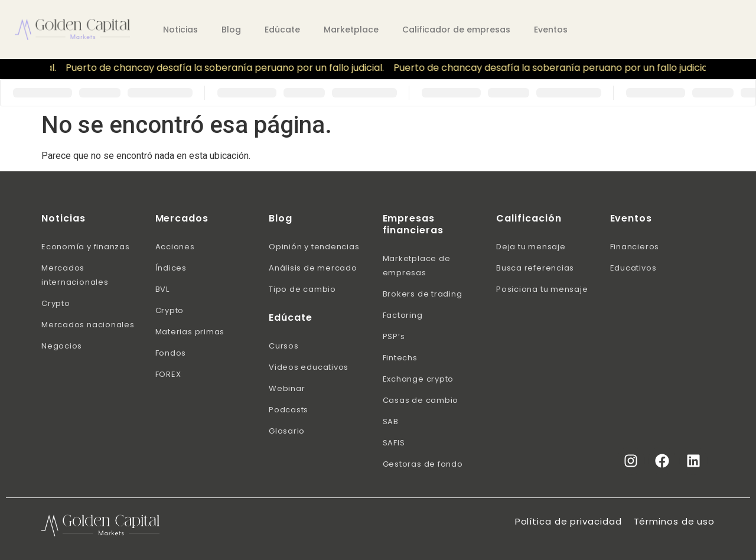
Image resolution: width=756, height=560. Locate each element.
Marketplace (351, 30)
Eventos (551, 30)
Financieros (635, 247)
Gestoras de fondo (423, 464)
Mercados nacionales (88, 325)
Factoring (403, 315)
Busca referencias (535, 268)
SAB (391, 421)
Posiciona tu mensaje (542, 289)
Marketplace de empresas (417, 266)
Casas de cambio (421, 400)
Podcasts (289, 410)
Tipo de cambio (302, 289)
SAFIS (394, 443)
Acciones (175, 247)
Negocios (62, 346)
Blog (231, 30)
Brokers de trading (423, 294)
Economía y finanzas (86, 247)
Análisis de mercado (313, 268)
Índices (171, 268)
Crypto (56, 303)
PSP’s (394, 336)
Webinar (287, 388)
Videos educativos (309, 367)
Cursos (284, 346)
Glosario (287, 431)
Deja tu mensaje (531, 247)
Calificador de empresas (456, 30)
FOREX (168, 374)
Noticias (180, 30)
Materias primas (190, 332)
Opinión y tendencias (314, 247)
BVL (162, 289)
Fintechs (400, 358)
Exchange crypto (418, 379)
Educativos (633, 268)
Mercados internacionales (75, 275)
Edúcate (282, 30)
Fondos (171, 353)
